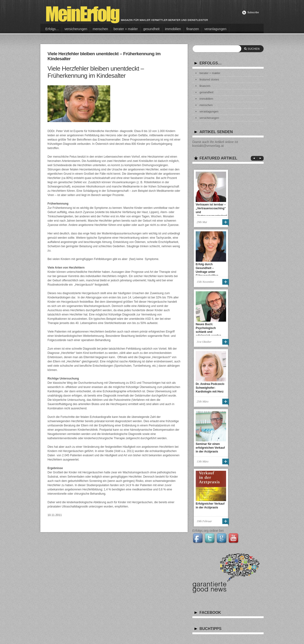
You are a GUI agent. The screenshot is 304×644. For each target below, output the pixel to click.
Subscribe (253, 12)
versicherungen (76, 29)
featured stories (209, 80)
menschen (100, 29)
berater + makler (126, 29)
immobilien (173, 29)
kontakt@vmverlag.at (208, 146)
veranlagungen (216, 29)
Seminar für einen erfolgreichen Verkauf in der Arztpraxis (210, 448)
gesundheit (151, 29)
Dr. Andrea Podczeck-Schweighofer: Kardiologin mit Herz (210, 388)
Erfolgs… (52, 29)
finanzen (193, 29)
